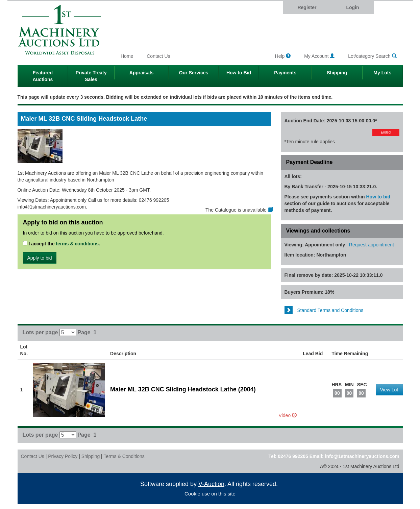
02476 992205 (293, 456)
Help (283, 56)
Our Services (194, 73)
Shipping (337, 73)
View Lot (389, 390)
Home (127, 56)
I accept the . (62, 244)
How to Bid (239, 73)
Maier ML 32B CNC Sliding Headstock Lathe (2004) (183, 389)
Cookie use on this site (210, 494)
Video (288, 415)
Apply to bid (40, 258)
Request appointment (372, 245)
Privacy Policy (63, 456)
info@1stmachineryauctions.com (362, 456)
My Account (319, 56)
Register (307, 7)
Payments (285, 73)
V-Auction (211, 484)
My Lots (382, 73)
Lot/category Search (372, 56)
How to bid (378, 197)
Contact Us (158, 56)
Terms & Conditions (124, 456)
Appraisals (142, 73)
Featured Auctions (43, 76)
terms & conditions (77, 244)
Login (352, 7)
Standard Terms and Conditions (324, 310)
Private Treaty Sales (91, 76)
